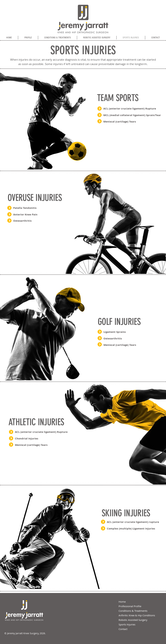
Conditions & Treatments (133, 611)
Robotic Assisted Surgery (133, 620)
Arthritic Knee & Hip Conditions (137, 615)
